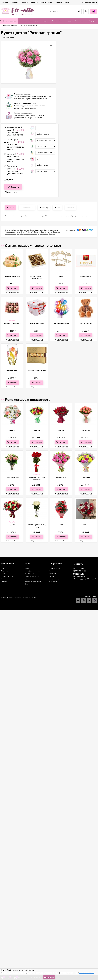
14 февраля (44, 234)
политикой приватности (86, 973)
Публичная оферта (32, 576)
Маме (18, 232)
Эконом (23, 21)
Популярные (34, 21)
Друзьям (37, 232)
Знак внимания (10, 234)
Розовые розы (10, 232)
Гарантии (4, 579)
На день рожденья (56, 579)
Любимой (29, 232)
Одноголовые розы (51, 230)
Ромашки (52, 573)
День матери (34, 234)
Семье (23, 232)
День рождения (47, 232)
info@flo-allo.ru (78, 573)
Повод (69, 21)
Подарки (93, 21)
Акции (27, 568)
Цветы (46, 21)
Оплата (4, 573)
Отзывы (4, 581)
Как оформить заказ (32, 571)
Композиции (81, 21)
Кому (61, 21)
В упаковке (39, 230)
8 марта (52, 234)
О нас (3, 568)
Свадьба (20, 234)
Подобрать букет (55, 568)
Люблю (26, 234)
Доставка (5, 571)
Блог (27, 584)
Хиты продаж (25, 230)
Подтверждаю (49, 977)
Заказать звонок (79, 576)
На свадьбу (53, 581)
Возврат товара (7, 576)
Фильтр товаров (8, 21)
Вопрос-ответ (30, 573)
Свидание (57, 232)
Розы (54, 21)
